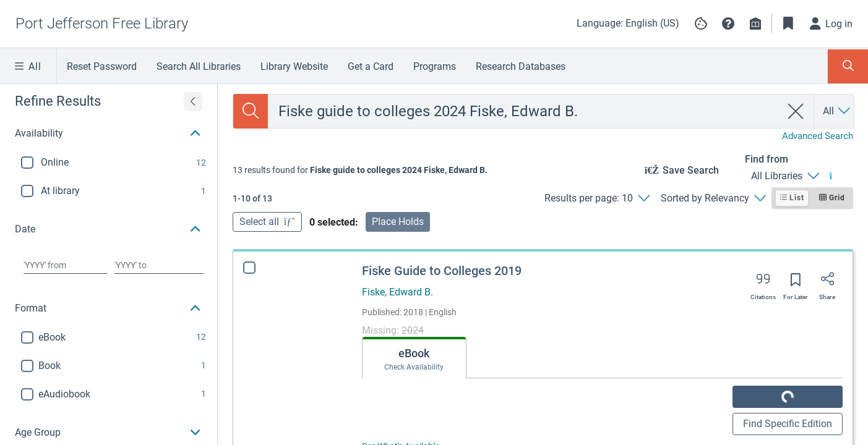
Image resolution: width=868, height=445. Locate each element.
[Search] (251, 111)
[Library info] (755, 23)
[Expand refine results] (193, 101)
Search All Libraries (199, 66)
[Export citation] (763, 283)
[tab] (400, 358)
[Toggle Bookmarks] (788, 23)
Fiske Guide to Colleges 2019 (442, 271)
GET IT (788, 396)
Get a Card (371, 66)
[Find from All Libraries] (785, 176)
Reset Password (102, 66)
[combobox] (524, 111)
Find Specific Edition (788, 424)
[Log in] (831, 23)
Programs (435, 66)
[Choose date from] (65, 265)
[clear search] (796, 111)
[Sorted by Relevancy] (713, 198)
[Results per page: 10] (597, 198)
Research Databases (521, 66)
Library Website (294, 66)
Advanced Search (818, 136)
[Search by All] (837, 111)
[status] (360, 170)
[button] (728, 23)
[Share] (827, 283)
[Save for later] (796, 284)
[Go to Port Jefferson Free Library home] (102, 23)
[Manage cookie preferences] (701, 23)
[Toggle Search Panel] (848, 66)
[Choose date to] (159, 265)
